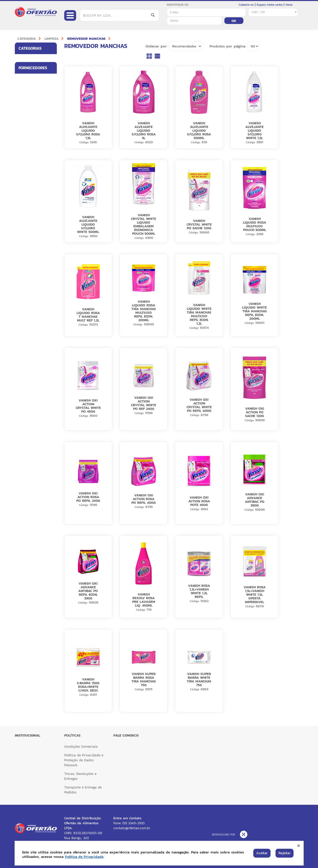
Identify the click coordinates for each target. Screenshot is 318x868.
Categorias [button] (38, 48)
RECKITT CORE (29, 200)
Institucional (27, 735)
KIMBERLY (26, 168)
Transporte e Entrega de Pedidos (83, 790)
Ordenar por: (156, 46)
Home (289, 5)
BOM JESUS (27, 147)
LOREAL (24, 179)
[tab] (36, 48)
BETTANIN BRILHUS (32, 136)
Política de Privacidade (85, 857)
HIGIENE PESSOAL (31, 59)
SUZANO (25, 222)
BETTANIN (26, 126)
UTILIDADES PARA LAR (31, 83)
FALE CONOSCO (126, 735)
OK (234, 21)
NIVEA (23, 190)
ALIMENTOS (27, 70)
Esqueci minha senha (270, 5)
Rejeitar (285, 853)
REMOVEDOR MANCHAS (86, 39)
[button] (52, 59)
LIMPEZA (52, 39)
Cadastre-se (246, 5)
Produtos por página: (228, 46)
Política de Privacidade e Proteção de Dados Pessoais (84, 760)
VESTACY (25, 232)
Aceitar (262, 853)
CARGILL (25, 158)
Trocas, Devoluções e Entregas (80, 776)
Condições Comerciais (81, 747)
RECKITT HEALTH (30, 211)
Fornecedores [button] (38, 115)
